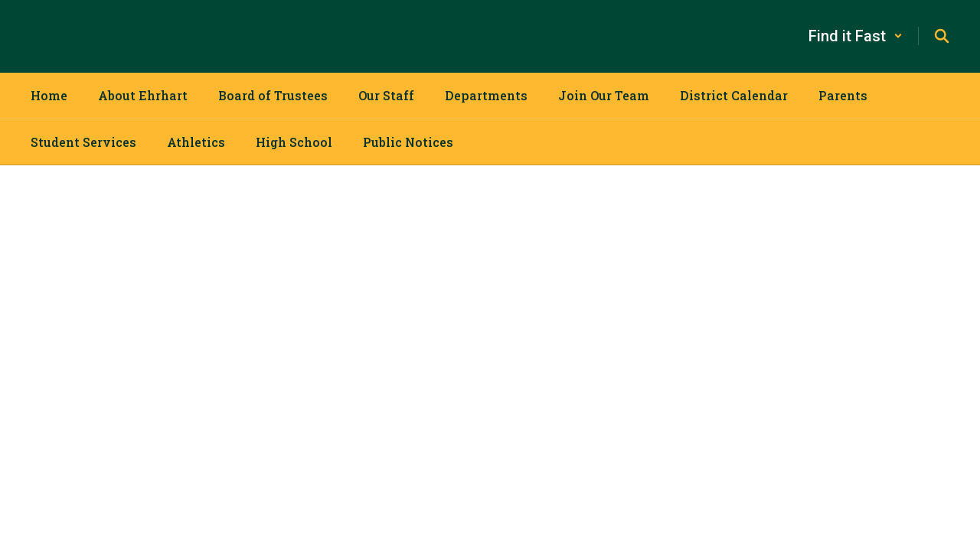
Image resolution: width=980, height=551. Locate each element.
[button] (856, 36)
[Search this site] (942, 36)
